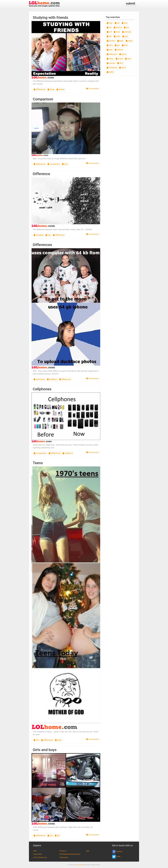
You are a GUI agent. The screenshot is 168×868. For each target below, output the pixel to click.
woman (111, 63)
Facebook (117, 852)
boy (50, 836)
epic (125, 36)
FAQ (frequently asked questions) (70, 854)
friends (60, 89)
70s (36, 740)
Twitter (116, 857)
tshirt (122, 68)
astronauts (39, 379)
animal (118, 27)
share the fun (131, 4)
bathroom (112, 54)
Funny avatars (38, 854)
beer (110, 50)
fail (109, 36)
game (123, 54)
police (119, 59)
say (48, 235)
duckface (52, 379)
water (129, 41)
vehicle (119, 50)
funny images (80, 865)
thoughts (38, 235)
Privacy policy (64, 857)
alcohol (111, 41)
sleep (110, 59)
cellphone (68, 453)
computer (112, 68)
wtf (109, 32)
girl (57, 836)
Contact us (63, 851)
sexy (128, 59)
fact (120, 63)
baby (120, 41)
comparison (54, 164)
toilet (117, 36)
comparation (40, 453)
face (65, 164)
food (117, 32)
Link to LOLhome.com (40, 857)
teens (58, 740)
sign (110, 23)
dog (124, 23)
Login (88, 851)
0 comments (93, 89)
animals (126, 32)
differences (39, 89)
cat (117, 23)
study (51, 89)
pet (126, 27)
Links (35, 851)
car (109, 27)
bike (125, 45)
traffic (110, 72)
